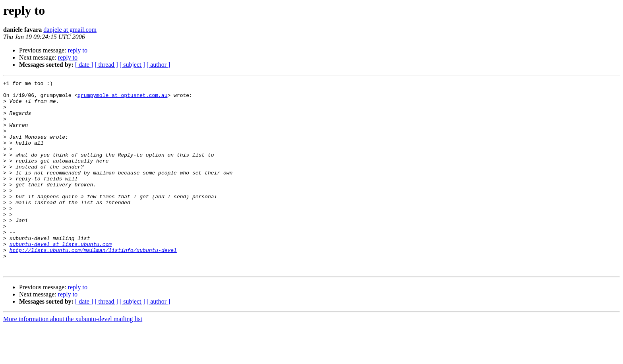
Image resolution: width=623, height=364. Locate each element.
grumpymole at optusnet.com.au (122, 99)
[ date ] (84, 65)
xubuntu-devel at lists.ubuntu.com (61, 277)
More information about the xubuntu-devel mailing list (73, 357)
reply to (78, 50)
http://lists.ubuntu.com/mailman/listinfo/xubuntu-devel (93, 285)
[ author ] (159, 65)
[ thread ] (106, 65)
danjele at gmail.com (70, 30)
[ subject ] (132, 65)
